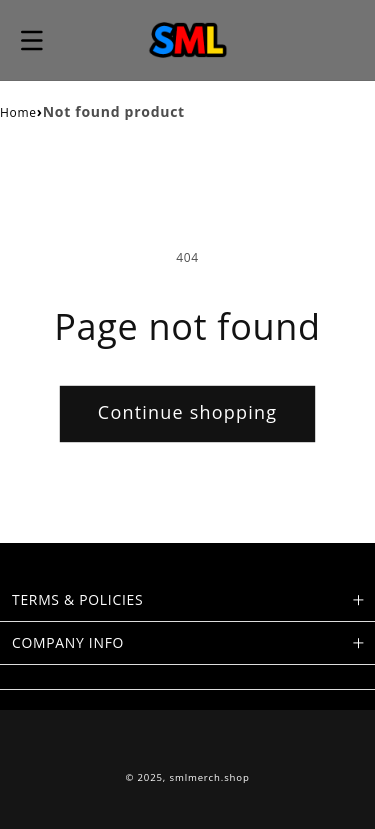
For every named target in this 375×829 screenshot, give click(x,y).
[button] (32, 40)
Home (18, 112)
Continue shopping (187, 412)
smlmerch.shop (210, 777)
